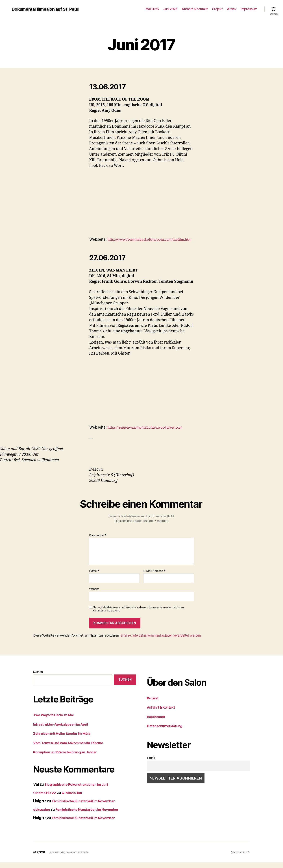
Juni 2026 (170, 9)
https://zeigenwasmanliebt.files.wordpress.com (150, 433)
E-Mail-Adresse (154, 577)
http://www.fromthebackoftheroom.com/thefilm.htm (136, 245)
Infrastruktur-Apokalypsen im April (64, 730)
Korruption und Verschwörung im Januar (69, 758)
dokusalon (42, 815)
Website (94, 594)
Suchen (38, 677)
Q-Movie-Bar (76, 798)
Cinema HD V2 (46, 798)
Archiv (232, 9)
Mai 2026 (152, 9)
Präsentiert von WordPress (69, 858)
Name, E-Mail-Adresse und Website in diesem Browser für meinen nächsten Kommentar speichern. (138, 615)
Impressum (249, 9)
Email (151, 764)
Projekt (217, 9)
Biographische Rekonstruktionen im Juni (80, 790)
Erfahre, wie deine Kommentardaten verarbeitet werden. (161, 641)
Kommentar (98, 541)
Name (94, 577)
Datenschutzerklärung (167, 731)
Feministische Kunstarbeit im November (87, 807)
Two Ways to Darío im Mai (56, 720)
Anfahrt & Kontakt (195, 9)
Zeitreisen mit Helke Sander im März (65, 739)
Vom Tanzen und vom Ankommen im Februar (72, 748)
